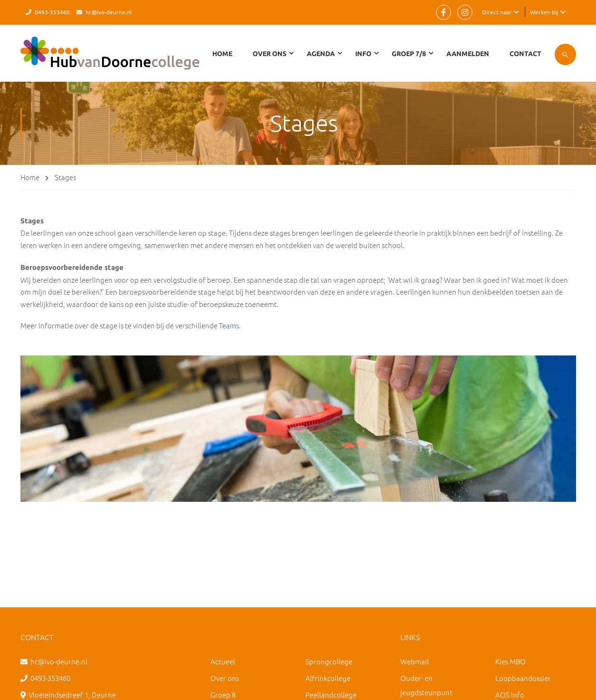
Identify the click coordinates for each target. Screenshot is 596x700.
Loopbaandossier (523, 678)
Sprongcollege (329, 661)
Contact (525, 54)
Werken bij (544, 12)
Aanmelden (468, 54)
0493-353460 (52, 12)
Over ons (225, 678)
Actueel (223, 661)
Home (222, 54)
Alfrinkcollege (328, 678)
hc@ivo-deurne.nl (109, 12)
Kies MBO (511, 661)
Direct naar (497, 12)
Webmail (415, 661)
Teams (229, 325)
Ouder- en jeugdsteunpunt (426, 685)
